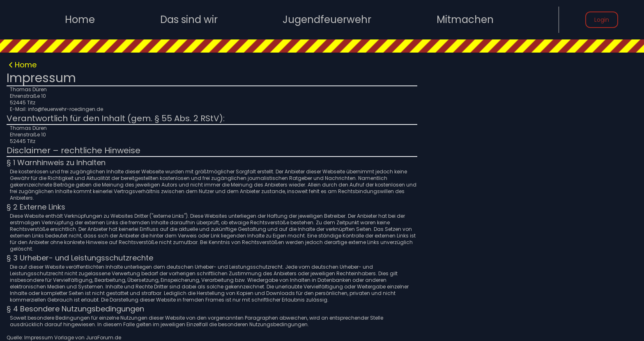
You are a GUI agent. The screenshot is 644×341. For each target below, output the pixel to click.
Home (80, 20)
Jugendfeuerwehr (327, 20)
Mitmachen (465, 20)
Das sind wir (189, 20)
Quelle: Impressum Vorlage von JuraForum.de (64, 338)
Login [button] (602, 20)
